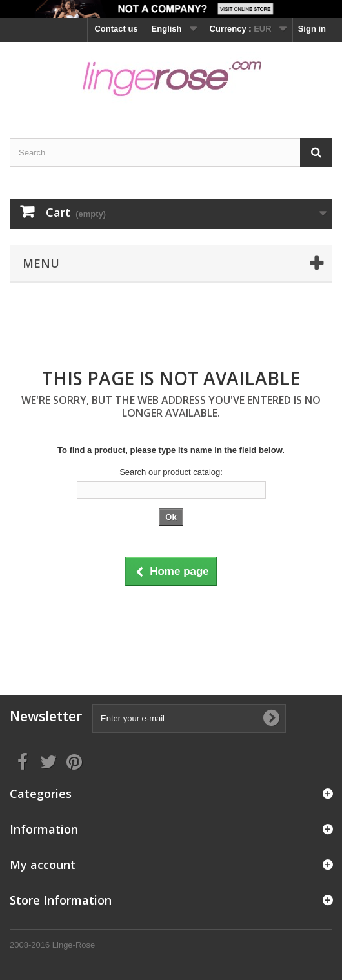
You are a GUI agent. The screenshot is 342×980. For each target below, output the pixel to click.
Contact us (116, 29)
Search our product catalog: (171, 472)
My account (43, 865)
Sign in (312, 29)
